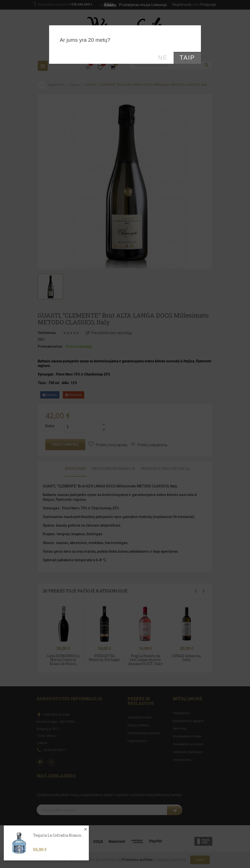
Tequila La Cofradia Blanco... (58, 846)
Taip (187, 58)
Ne (163, 58)
